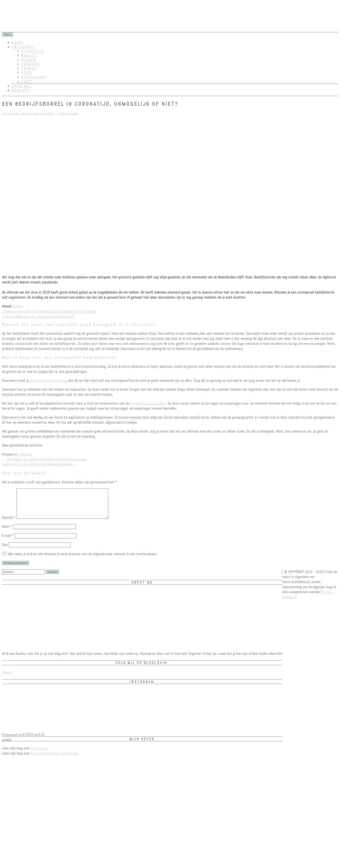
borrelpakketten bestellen (48, 380)
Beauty (29, 55)
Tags (27, 81)
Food (27, 73)
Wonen (29, 60)
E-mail (8, 541)
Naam (7, 532)
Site (5, 550)
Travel (29, 68)
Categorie (23, 47)
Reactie (9, 523)
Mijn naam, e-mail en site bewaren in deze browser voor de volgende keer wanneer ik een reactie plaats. (82, 560)
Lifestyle (32, 51)
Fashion (30, 64)
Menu (8, 35)
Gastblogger (69, 114)
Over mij (22, 86)
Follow (7, 678)
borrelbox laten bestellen (148, 403)
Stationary (34, 77)
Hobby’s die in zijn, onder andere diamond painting (40, 464)
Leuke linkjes (69, 759)
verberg (17, 306)
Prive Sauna (39, 754)
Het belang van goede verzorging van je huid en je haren (44, 459)
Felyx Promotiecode (45, 759)
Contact (21, 90)
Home (17, 42)
